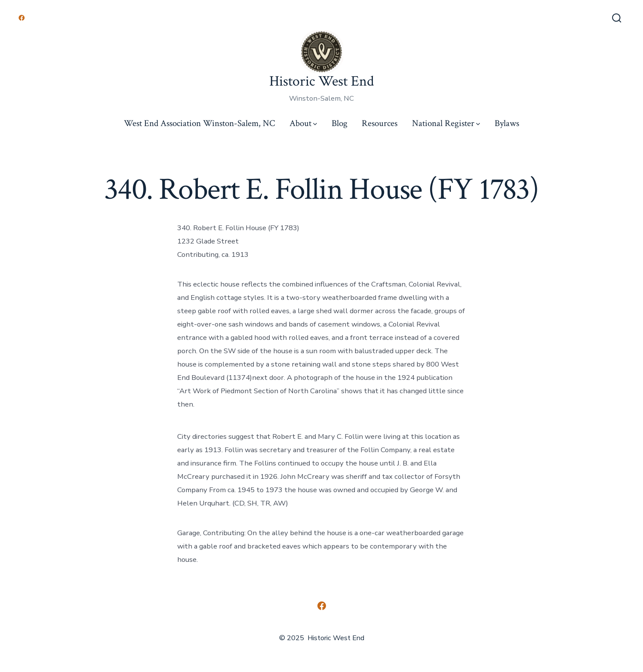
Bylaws (507, 123)
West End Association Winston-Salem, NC (199, 123)
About (303, 123)
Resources (380, 123)
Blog (340, 123)
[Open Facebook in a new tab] (22, 18)
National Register (446, 123)
